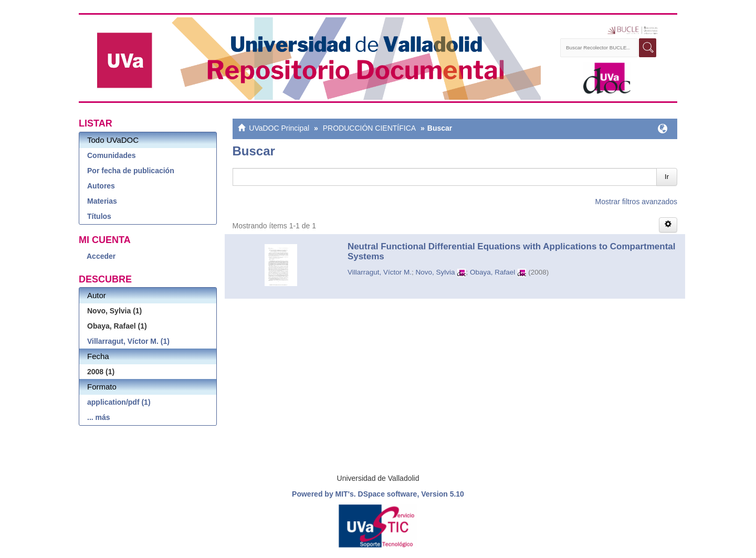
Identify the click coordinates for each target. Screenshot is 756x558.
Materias (102, 201)
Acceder (101, 256)
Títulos (99, 216)
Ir (667, 177)
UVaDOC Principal (279, 128)
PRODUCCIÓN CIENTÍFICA (369, 128)
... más (99, 417)
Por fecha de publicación (131, 171)
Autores (101, 186)
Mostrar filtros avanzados (636, 202)
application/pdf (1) (119, 402)
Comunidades (112, 155)
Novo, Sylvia (435, 272)
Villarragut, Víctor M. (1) (128, 341)
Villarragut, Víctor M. (380, 272)
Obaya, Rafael (492, 272)
